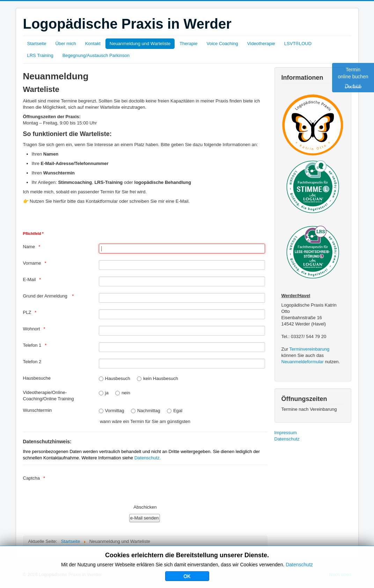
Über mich (65, 44)
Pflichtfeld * (33, 234)
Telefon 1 (32, 345)
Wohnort (32, 329)
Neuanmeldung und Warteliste (140, 44)
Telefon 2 (32, 362)
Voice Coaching (222, 44)
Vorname (32, 263)
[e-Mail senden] (145, 518)
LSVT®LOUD (298, 44)
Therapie (188, 44)
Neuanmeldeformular (303, 362)
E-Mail (30, 279)
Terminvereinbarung (309, 349)
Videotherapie (261, 44)
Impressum (286, 433)
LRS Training (40, 55)
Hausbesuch (118, 378)
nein (126, 393)
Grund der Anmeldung (46, 296)
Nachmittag (149, 411)
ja (107, 393)
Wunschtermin (38, 410)
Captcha (31, 478)
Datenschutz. (148, 458)
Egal (178, 411)
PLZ (27, 312)
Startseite (37, 44)
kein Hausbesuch (161, 378)
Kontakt (93, 44)
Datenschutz (287, 439)
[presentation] (152, 485)
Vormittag (115, 411)
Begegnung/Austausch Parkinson (96, 55)
